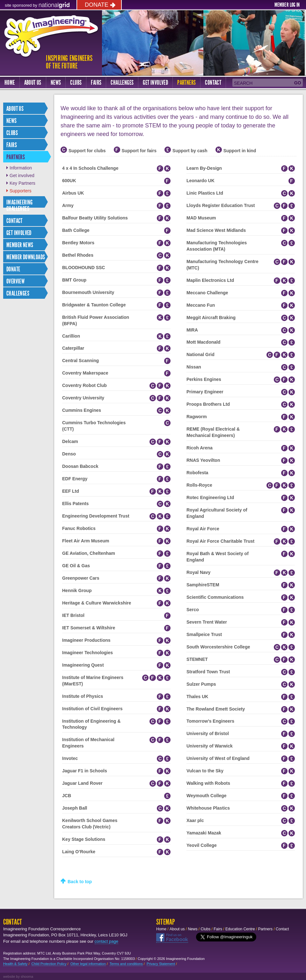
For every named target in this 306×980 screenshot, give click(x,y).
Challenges (122, 82)
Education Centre (240, 929)
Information (21, 168)
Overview (15, 281)
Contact (213, 82)
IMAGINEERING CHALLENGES (20, 205)
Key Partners (22, 183)
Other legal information (88, 964)
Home (10, 82)
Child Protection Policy (49, 964)
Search (243, 83)
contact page (106, 941)
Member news (20, 245)
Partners (186, 82)
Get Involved (155, 82)
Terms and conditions (126, 964)
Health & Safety (15, 964)
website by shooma (18, 976)
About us (33, 82)
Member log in (287, 5)
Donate (97, 5)
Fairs (96, 82)
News (56, 82)
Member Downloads (26, 257)
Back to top (80, 882)
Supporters (20, 191)
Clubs (76, 82)
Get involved (22, 175)
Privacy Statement (161, 964)
